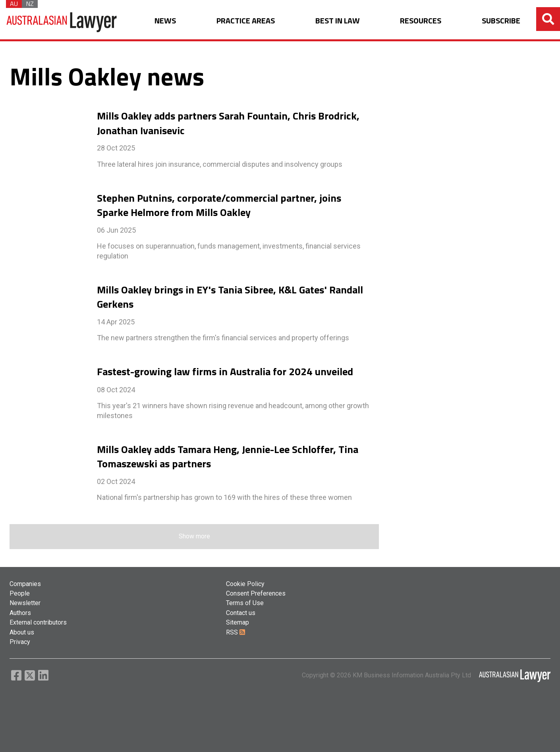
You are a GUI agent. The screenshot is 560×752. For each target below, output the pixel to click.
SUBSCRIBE (501, 21)
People (20, 593)
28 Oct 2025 (116, 148)
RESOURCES (421, 21)
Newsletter (25, 603)
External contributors (38, 622)
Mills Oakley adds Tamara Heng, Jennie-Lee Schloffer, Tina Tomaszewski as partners (228, 457)
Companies (25, 584)
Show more (194, 536)
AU (14, 4)
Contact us (241, 613)
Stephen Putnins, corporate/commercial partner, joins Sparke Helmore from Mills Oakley (219, 205)
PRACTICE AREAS (246, 21)
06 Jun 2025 (116, 230)
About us (22, 632)
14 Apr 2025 (116, 322)
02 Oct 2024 (116, 481)
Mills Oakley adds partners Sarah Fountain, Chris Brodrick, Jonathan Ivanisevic (228, 123)
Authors (20, 613)
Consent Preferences (256, 593)
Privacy (20, 642)
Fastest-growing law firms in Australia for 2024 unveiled (225, 372)
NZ (30, 4)
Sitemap (238, 622)
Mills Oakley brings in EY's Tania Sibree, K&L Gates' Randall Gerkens (230, 297)
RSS (236, 632)
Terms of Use (245, 603)
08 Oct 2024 (116, 390)
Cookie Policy (245, 584)
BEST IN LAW (338, 21)
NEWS (165, 21)
